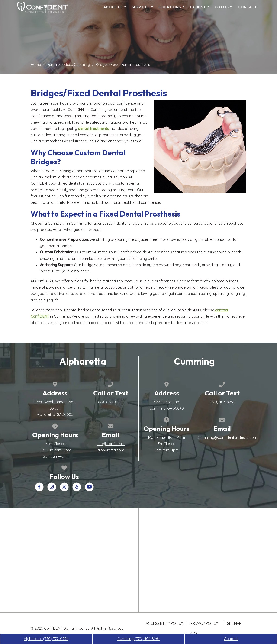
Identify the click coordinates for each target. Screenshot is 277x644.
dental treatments (93, 129)
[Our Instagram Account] (52, 490)
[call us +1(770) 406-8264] (222, 402)
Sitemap (234, 623)
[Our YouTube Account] (89, 490)
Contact (247, 7)
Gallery (224, 7)
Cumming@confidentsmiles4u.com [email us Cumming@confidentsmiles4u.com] (227, 437)
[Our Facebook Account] (39, 490)
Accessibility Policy (164, 623)
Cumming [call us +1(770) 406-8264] (138, 639)
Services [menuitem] (142, 7)
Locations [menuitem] (172, 7)
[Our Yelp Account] (77, 490)
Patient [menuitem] (200, 7)
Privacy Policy (204, 623)
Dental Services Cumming (68, 65)
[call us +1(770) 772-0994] (111, 402)
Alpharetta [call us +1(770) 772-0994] (46, 639)
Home (36, 65)
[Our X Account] (64, 490)
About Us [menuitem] (115, 7)
